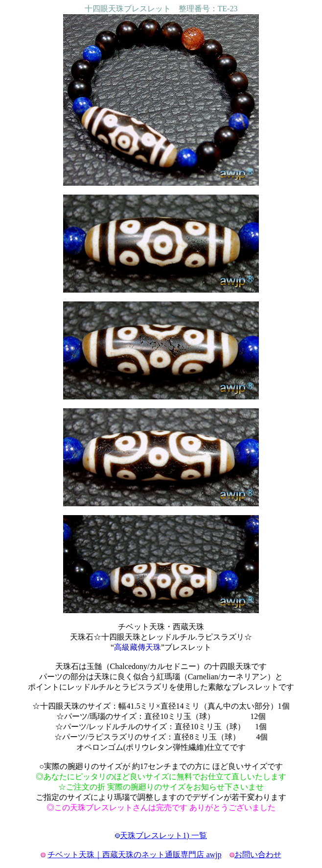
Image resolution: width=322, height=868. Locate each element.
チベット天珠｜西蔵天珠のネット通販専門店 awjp (134, 855)
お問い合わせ (258, 855)
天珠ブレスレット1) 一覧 (163, 835)
